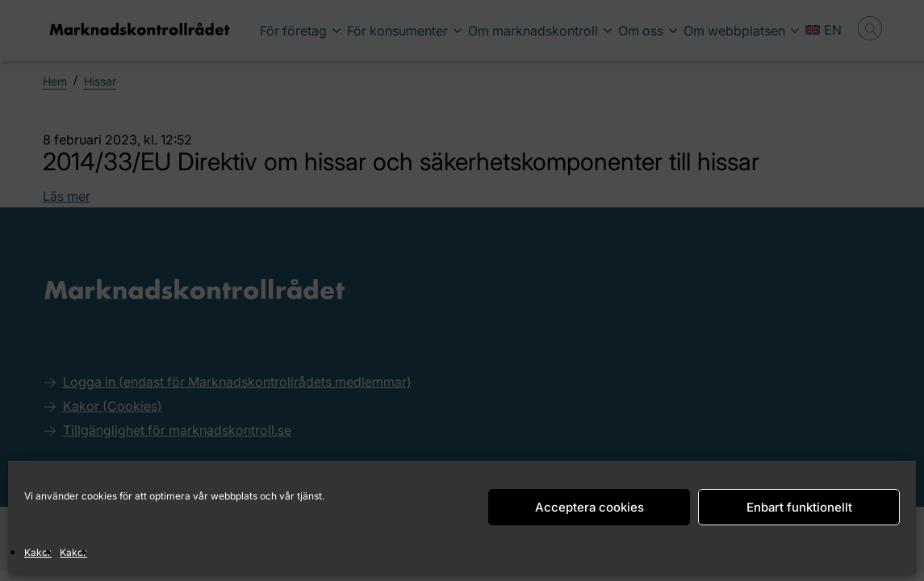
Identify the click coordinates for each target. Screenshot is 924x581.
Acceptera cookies (590, 507)
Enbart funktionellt (799, 507)
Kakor (38, 552)
